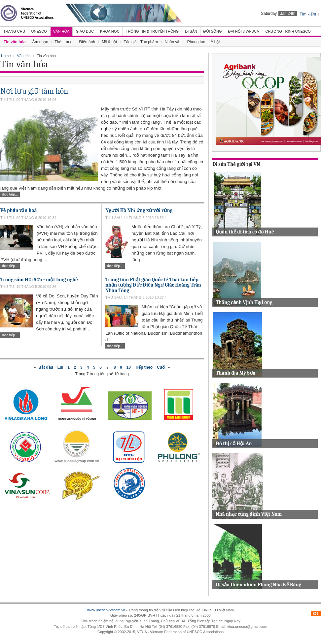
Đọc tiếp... (10, 194)
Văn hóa (24, 56)
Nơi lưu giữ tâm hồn (34, 91)
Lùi (60, 367)
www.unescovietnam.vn (106, 610)
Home (6, 56)
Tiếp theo (144, 367)
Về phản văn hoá (18, 210)
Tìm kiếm (308, 14)
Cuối (161, 367)
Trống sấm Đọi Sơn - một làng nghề (39, 280)
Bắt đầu (46, 367)
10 (129, 367)
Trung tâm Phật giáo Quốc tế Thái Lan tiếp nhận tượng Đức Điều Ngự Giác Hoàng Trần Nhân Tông (153, 285)
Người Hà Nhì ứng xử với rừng (139, 210)
